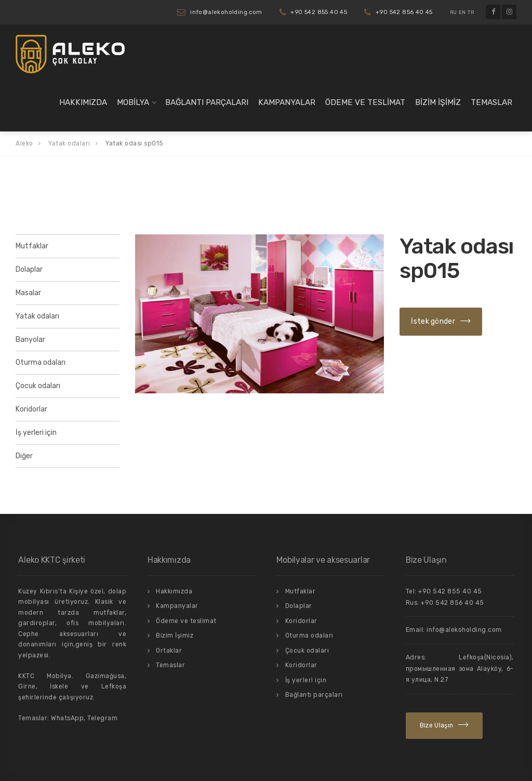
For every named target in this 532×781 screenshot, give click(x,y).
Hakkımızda (83, 102)
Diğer (24, 456)
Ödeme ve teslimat (365, 102)
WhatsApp (67, 718)
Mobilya (133, 102)
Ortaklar (169, 651)
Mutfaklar (32, 246)
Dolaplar (29, 269)
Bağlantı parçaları (207, 102)
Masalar (28, 293)
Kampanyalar (287, 102)
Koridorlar (31, 409)
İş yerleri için (36, 433)
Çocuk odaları (38, 386)
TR (471, 12)
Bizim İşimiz (438, 102)
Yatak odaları (37, 316)
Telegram (102, 718)
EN (462, 12)
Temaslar (491, 102)
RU (454, 12)
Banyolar (30, 340)
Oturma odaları (41, 362)
